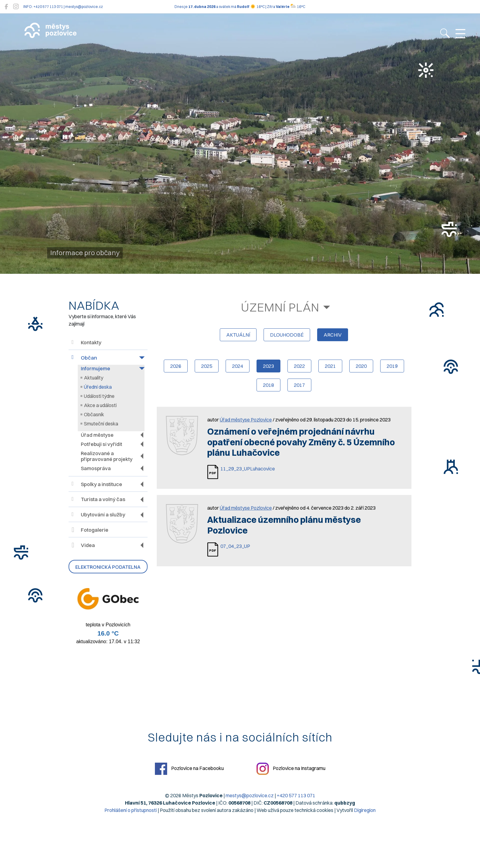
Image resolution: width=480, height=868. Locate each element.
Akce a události (100, 405)
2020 (361, 366)
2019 (392, 366)
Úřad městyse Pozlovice (246, 420)
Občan (84, 358)
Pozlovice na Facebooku (189, 769)
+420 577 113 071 (296, 795)
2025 (207, 366)
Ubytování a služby (98, 515)
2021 (330, 366)
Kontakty (86, 343)
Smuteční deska (101, 424)
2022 (299, 366)
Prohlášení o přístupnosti (131, 810)
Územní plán (280, 307)
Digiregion (365, 810)
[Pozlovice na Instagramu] (16, 7)
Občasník (94, 414)
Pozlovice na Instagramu (291, 769)
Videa (83, 545)
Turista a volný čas (98, 499)
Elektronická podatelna (108, 567)
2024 (238, 366)
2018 (268, 385)
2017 (299, 385)
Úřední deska (98, 387)
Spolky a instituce (97, 484)
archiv (333, 335)
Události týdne (99, 396)
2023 (268, 366)
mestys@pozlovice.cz (250, 795)
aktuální (238, 335)
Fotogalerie (90, 530)
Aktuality (94, 378)
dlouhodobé (287, 335)
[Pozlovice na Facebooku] (6, 7)
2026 (176, 366)
